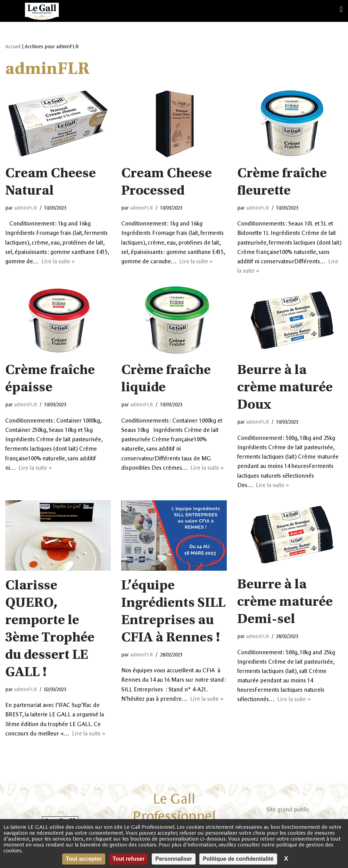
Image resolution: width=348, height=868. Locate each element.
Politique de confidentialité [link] (238, 859)
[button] (341, 9)
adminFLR (26, 208)
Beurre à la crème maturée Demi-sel (285, 603)
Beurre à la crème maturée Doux (285, 388)
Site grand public (288, 810)
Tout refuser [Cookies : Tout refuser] (129, 859)
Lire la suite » (58, 261)
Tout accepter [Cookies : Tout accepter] (84, 859)
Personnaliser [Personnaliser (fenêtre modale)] (174, 859)
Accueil (13, 46)
